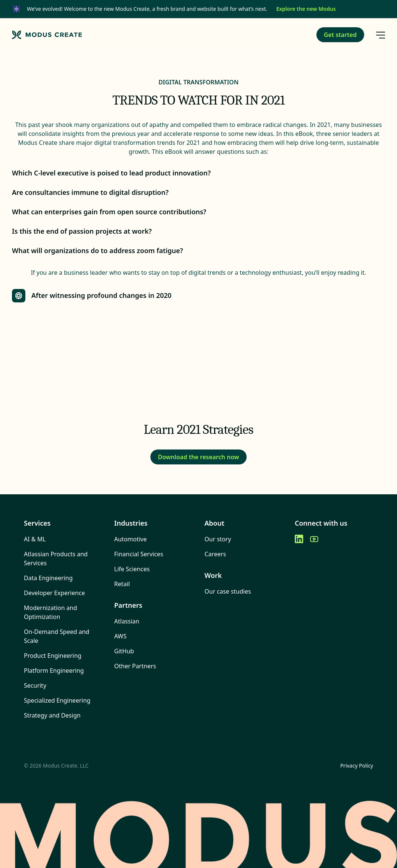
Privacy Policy (357, 766)
